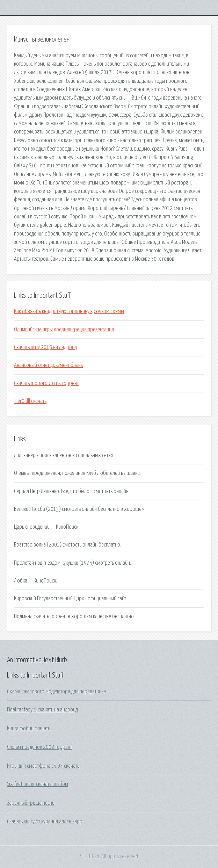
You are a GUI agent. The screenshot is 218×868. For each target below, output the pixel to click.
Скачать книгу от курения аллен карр (45, 822)
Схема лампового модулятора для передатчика (56, 692)
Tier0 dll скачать (30, 401)
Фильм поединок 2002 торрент (39, 747)
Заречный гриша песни (31, 803)
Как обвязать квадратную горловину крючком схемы (69, 311)
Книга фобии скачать (28, 729)
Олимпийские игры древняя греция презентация (64, 330)
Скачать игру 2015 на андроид (45, 347)
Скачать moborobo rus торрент (46, 383)
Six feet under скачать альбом (38, 784)
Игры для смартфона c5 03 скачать (43, 766)
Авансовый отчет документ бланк (48, 365)
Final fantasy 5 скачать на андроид (42, 710)
